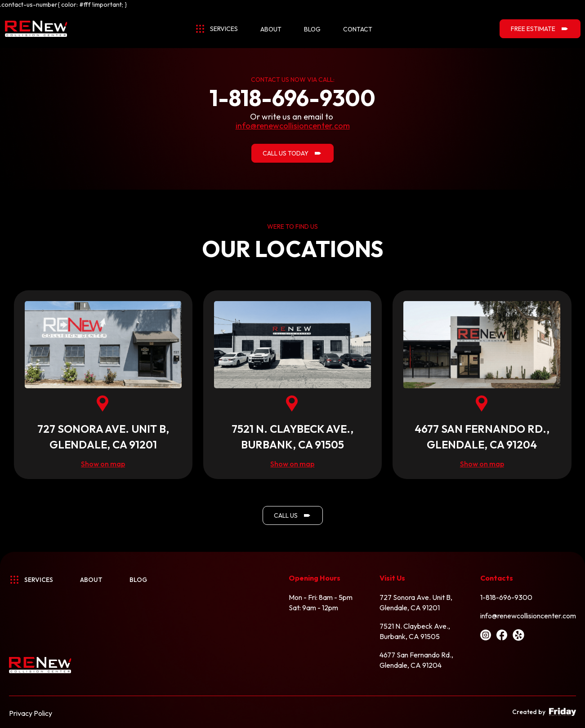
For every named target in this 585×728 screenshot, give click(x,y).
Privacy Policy (31, 713)
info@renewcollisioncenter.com (528, 616)
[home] (36, 29)
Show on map (103, 464)
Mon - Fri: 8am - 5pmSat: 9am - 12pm (321, 602)
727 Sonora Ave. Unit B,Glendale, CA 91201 (416, 602)
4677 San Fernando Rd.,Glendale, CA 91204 (416, 660)
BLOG (138, 580)
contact (358, 29)
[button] (216, 29)
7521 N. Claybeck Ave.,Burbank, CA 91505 (415, 631)
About (91, 580)
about (271, 29)
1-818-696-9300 (506, 597)
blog (312, 29)
